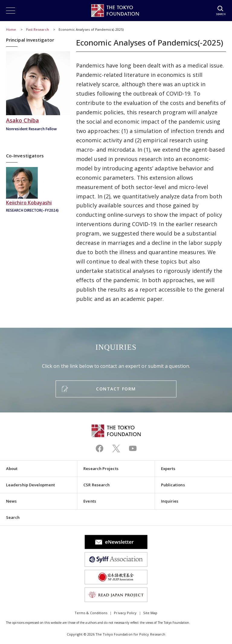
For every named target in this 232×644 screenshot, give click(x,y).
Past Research (37, 29)
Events (90, 501)
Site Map (150, 613)
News (11, 501)
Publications (173, 485)
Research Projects (101, 469)
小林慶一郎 (38, 190)
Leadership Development (31, 485)
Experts (168, 469)
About (12, 469)
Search (13, 517)
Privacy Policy (125, 613)
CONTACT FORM (116, 389)
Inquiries (170, 501)
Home (11, 29)
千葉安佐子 (38, 92)
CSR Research (97, 485)
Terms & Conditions (91, 613)
